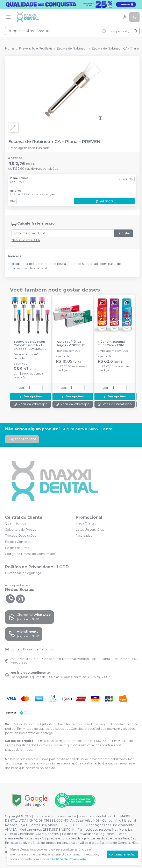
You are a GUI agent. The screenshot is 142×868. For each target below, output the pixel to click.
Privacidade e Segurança (23, 573)
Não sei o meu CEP (26, 240)
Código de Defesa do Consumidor (30, 554)
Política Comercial (19, 542)
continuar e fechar (122, 854)
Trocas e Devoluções (20, 536)
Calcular (123, 233)
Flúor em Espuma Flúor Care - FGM (111, 344)
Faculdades (84, 536)
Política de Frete (17, 548)
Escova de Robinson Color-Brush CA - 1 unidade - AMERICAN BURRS (30, 345)
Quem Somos (16, 523)
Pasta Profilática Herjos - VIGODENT (70, 344)
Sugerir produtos (22, 439)
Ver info (126, 179)
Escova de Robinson (72, 48)
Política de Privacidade (69, 859)
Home (10, 48)
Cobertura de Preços (20, 530)
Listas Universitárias (90, 530)
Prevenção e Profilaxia (36, 48)
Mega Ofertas (86, 523)
